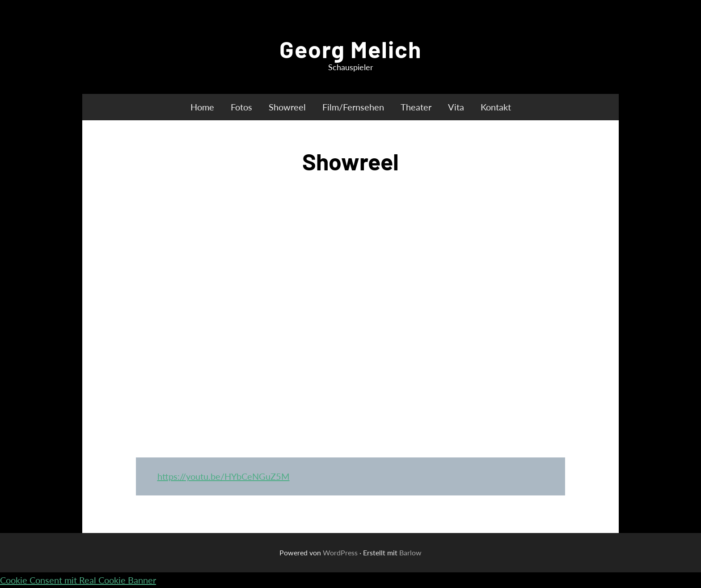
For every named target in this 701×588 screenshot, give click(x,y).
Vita (456, 107)
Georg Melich (350, 49)
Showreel (287, 107)
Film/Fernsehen (353, 107)
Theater (416, 107)
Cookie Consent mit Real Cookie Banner (78, 580)
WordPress (340, 552)
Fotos (241, 107)
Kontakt (496, 107)
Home (202, 107)
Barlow (410, 552)
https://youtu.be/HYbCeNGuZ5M (224, 476)
